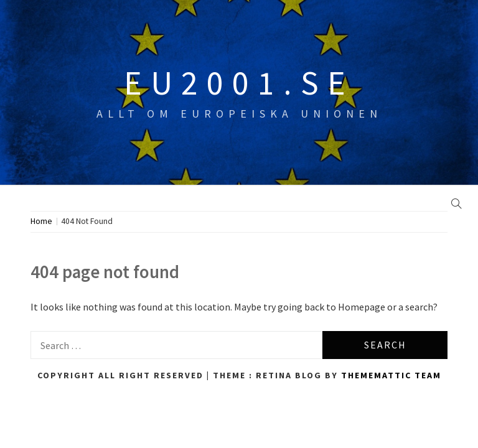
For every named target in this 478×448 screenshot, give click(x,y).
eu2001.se (239, 83)
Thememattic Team (391, 375)
